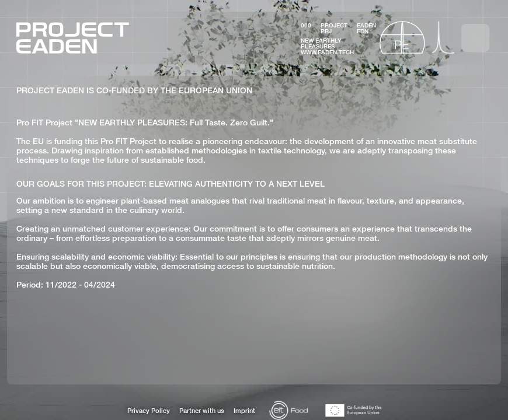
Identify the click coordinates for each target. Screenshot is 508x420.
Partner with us (202, 411)
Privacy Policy (149, 411)
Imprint (244, 411)
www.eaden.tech (327, 52)
